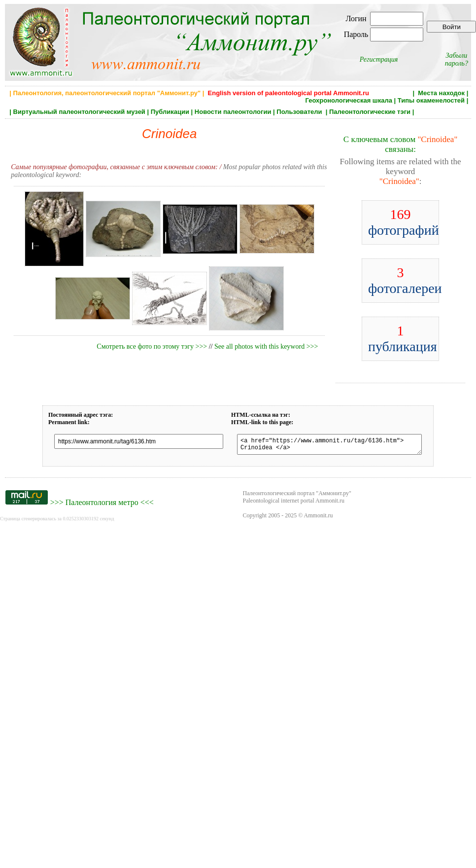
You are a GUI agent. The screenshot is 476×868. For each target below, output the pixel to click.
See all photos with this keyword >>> (266, 346)
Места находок (441, 93)
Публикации (170, 112)
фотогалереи (405, 280)
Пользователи (300, 112)
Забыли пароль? (457, 59)
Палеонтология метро (102, 505)
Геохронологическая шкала (349, 100)
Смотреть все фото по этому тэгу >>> (152, 346)
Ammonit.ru (319, 518)
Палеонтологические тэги (370, 112)
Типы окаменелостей (431, 100)
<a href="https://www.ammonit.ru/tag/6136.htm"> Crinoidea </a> (329, 446)
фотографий (404, 222)
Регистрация (379, 59)
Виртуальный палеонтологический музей (79, 112)
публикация (403, 339)
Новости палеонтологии (233, 112)
